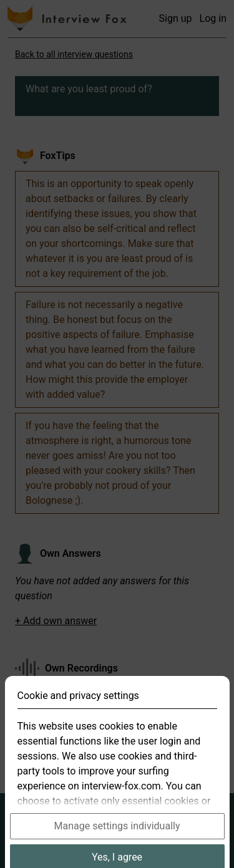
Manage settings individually (117, 842)
